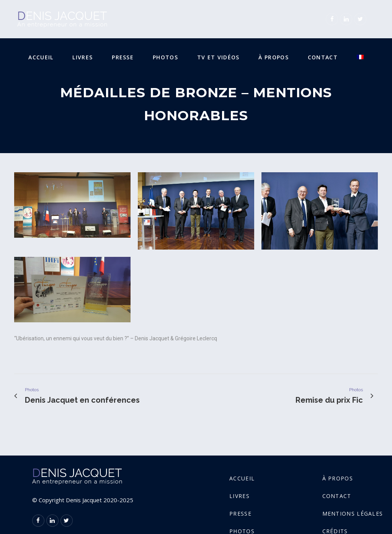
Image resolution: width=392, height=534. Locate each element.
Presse (240, 514)
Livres (239, 496)
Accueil (242, 478)
